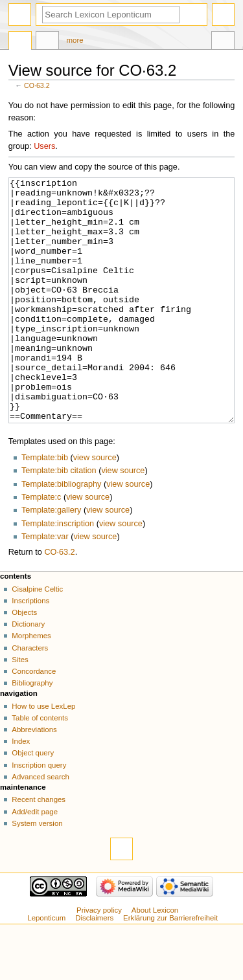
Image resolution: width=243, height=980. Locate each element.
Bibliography (32, 731)
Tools (223, 42)
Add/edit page (35, 860)
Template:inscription (58, 572)
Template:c (41, 546)
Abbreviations (34, 778)
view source (95, 506)
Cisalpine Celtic (37, 638)
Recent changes (39, 848)
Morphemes (31, 684)
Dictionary (28, 673)
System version (37, 872)
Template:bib (45, 506)
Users (44, 146)
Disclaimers (94, 966)
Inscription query (39, 814)
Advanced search (40, 825)
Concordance (34, 720)
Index (21, 790)
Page (20, 42)
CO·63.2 (37, 85)
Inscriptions (30, 649)
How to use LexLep (43, 755)
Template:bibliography (61, 533)
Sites (20, 708)
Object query (33, 801)
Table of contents (40, 766)
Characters (30, 696)
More (75, 40)
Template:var (45, 585)
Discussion (47, 42)
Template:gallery (51, 559)
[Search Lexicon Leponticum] (111, 15)
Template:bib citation (59, 519)
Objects (24, 661)
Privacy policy (99, 959)
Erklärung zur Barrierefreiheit (170, 966)
